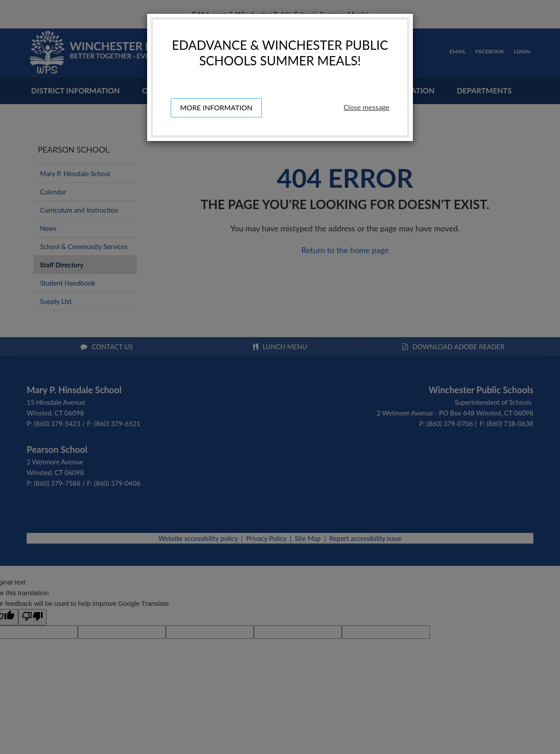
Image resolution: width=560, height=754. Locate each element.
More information (216, 107)
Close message (366, 107)
